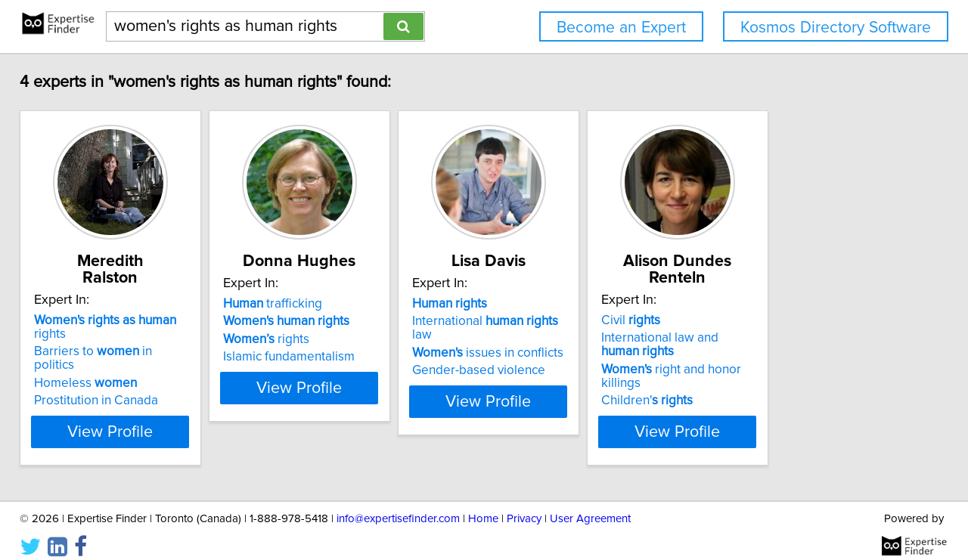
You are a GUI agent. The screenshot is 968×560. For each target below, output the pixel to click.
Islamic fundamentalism (337, 373)
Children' (771, 387)
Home (483, 505)
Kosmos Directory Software (836, 28)
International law (583, 338)
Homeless (96, 356)
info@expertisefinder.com (398, 505)
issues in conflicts (574, 356)
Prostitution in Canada (107, 373)
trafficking (321, 320)
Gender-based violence (565, 373)
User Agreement (590, 505)
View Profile (140, 418)
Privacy (524, 505)
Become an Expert (621, 28)
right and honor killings (816, 370)
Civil (755, 320)
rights (133, 320)
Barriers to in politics (125, 338)
